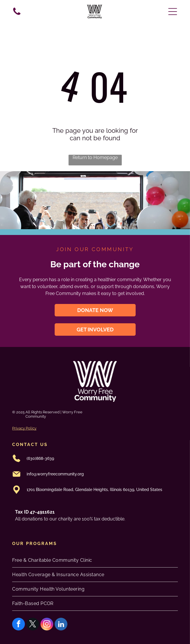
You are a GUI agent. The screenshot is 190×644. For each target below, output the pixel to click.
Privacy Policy (24, 428)
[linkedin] (61, 625)
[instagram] (47, 625)
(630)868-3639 (40, 458)
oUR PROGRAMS (35, 544)
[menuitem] (95, 560)
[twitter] (33, 625)
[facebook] (19, 625)
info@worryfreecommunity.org (55, 474)
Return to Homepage (95, 157)
